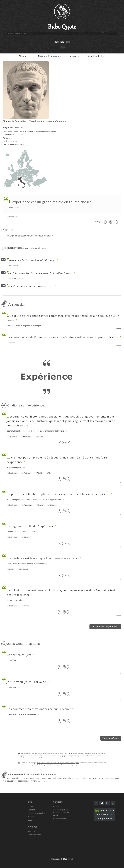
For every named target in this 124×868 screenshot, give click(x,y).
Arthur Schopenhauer (15, 499)
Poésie (41, 505)
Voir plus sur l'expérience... (105, 627)
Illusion (26, 606)
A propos (31, 831)
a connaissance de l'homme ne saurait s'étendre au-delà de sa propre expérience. (63, 337)
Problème (27, 473)
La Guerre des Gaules (27, 714)
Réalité (39, 473)
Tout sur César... (111, 738)
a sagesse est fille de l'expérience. (31, 526)
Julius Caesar (12, 266)
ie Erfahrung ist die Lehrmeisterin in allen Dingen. (40, 273)
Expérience (13, 217)
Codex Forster (28, 532)
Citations (24, 56)
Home (30, 806)
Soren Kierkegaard (14, 467)
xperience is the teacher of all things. (31, 260)
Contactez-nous (34, 835)
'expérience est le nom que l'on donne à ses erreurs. (43, 558)
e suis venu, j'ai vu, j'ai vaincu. (27, 682)
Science (53, 505)
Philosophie (28, 505)
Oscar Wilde (12, 564)
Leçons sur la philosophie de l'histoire (49, 431)
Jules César (14, 208)
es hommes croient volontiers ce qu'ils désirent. (40, 709)
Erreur (12, 569)
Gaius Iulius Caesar (15, 279)
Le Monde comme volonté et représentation (44, 499)
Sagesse (27, 537)
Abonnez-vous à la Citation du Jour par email (105, 814)
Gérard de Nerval (14, 600)
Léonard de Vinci (14, 532)
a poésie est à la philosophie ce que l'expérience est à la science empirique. (59, 494)
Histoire (40, 437)
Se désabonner (59, 819)
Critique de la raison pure (32, 326)
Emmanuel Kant (13, 326)
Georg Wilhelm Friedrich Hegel (19, 431)
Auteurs (74, 56)
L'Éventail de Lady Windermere (31, 564)
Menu (30, 820)
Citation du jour (97, 56)
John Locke (11, 343)
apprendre (13, 437)
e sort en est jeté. (20, 655)
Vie (49, 473)
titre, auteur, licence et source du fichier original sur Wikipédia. (58, 763)
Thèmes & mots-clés (49, 56)
